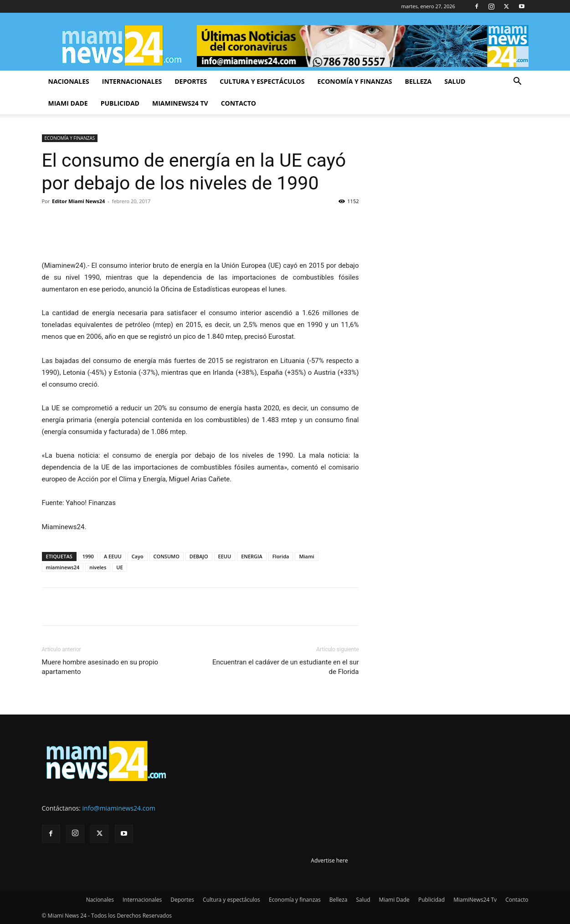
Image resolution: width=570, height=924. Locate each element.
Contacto (239, 103)
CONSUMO (167, 556)
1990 (88, 556)
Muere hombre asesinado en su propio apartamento (100, 667)
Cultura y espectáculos (262, 81)
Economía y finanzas (354, 81)
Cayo (138, 556)
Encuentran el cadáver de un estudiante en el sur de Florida (286, 667)
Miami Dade (68, 103)
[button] (518, 82)
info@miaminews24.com (119, 808)
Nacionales (69, 81)
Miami (306, 556)
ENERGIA (252, 556)
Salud (455, 81)
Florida (281, 556)
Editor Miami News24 (78, 201)
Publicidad (120, 103)
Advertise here (329, 860)
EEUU (225, 556)
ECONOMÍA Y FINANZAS (70, 138)
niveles (98, 567)
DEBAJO (199, 556)
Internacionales (132, 81)
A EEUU (113, 556)
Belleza (419, 81)
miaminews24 (63, 567)
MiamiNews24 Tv (180, 103)
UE (119, 567)
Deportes (191, 81)
